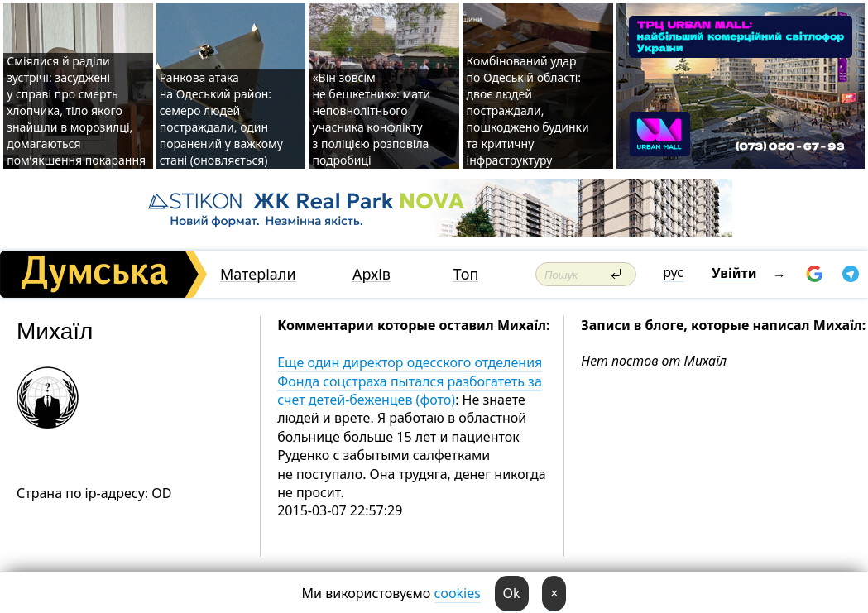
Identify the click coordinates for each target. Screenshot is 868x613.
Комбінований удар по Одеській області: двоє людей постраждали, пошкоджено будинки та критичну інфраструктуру (528, 110)
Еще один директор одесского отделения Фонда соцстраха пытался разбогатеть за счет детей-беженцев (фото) (410, 381)
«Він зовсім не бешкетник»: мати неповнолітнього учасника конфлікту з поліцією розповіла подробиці (371, 119)
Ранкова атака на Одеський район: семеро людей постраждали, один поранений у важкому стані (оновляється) (221, 119)
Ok (512, 593)
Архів (372, 274)
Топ (465, 274)
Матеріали (258, 274)
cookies (458, 593)
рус (673, 272)
